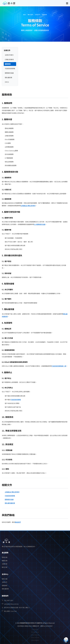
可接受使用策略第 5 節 (59, 366)
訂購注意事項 (9, 59)
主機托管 (5, 564)
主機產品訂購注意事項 (28, 206)
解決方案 (5, 567)
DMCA (7, 82)
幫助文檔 (5, 579)
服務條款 (8, 64)
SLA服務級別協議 (40, 224)
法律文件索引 (9, 55)
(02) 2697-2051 (9, 600)
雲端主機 (5, 557)
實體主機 (5, 561)
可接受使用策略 (10, 68)
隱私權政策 (8, 77)
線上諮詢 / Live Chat (10, 611)
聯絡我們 (18, 522)
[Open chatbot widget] (66, 640)
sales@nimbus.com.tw (11, 604)
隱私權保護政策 (10, 503)
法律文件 (37, 15)
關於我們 (30, 15)
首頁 (24, 15)
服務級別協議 (9, 73)
